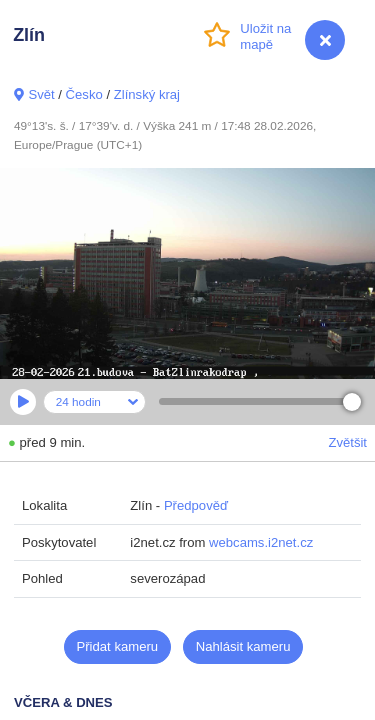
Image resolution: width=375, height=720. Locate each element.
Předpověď (196, 505)
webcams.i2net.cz (261, 542)
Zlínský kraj (147, 94)
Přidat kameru (118, 646)
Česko (84, 94)
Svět (41, 94)
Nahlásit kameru (243, 646)
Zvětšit (347, 442)
